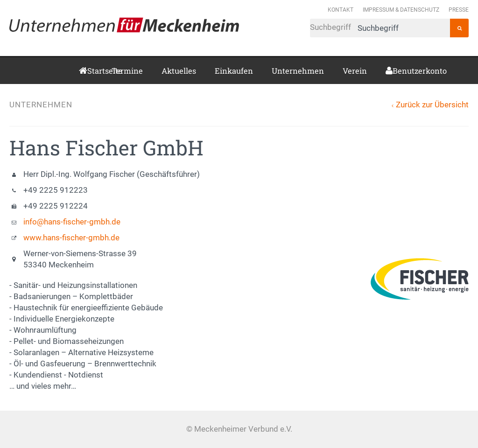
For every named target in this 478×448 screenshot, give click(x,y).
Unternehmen (298, 71)
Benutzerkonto (396, 71)
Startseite (90, 71)
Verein (355, 71)
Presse (459, 10)
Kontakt (341, 10)
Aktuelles (179, 71)
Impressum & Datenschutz (401, 10)
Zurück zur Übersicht (432, 105)
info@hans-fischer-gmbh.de (72, 222)
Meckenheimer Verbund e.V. (124, 25)
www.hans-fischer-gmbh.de (71, 238)
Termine (127, 71)
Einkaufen (234, 71)
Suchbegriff (380, 28)
